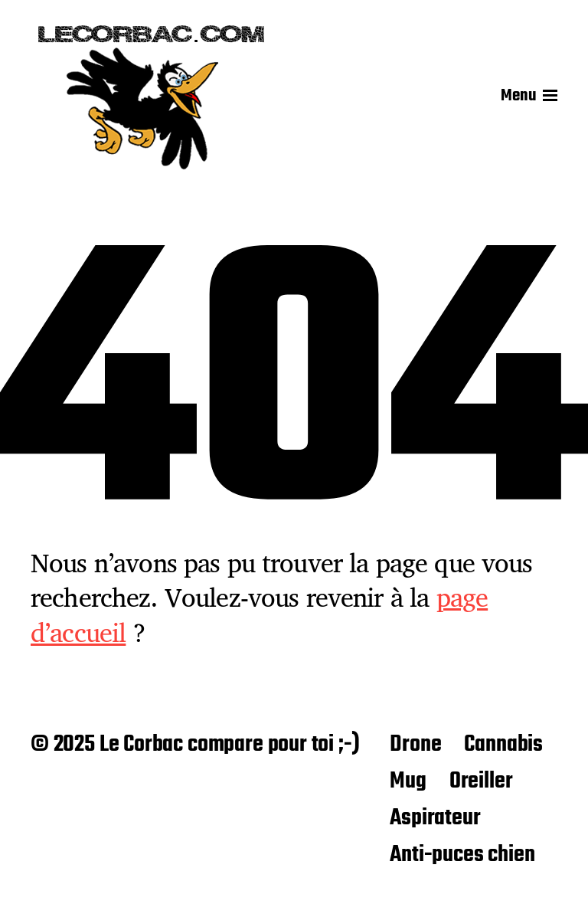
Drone (415, 745)
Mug (408, 781)
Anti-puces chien (462, 855)
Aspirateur (435, 818)
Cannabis (503, 745)
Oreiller (481, 781)
